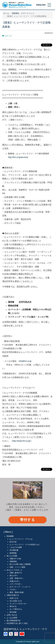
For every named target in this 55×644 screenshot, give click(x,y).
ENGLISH (41, 5)
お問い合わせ (12, 615)
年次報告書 (14, 550)
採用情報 (13, 553)
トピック (8, 36)
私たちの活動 (12, 556)
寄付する (27, 520)
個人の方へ (14, 576)
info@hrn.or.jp (25, 361)
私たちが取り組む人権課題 (20, 564)
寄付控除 (13, 612)
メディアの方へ (16, 584)
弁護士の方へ (15, 581)
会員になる (14, 598)
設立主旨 (13, 542)
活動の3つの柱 (15, 559)
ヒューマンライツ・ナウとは (21, 539)
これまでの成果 (16, 547)
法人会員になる (16, 601)
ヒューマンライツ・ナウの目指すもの (24, 545)
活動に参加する (16, 573)
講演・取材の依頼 (17, 592)
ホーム (6, 13)
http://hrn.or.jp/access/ (18, 157)
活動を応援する (13, 595)
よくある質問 (12, 618)
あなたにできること (15, 570)
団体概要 (10, 536)
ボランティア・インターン (20, 587)
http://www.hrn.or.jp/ (21, 441)
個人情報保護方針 (14, 621)
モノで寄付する (16, 609)
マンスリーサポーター (18, 604)
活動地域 (13, 561)
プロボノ (13, 590)
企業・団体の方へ (17, 578)
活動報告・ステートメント (23, 13)
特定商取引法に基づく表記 (17, 623)
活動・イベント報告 (17, 567)
